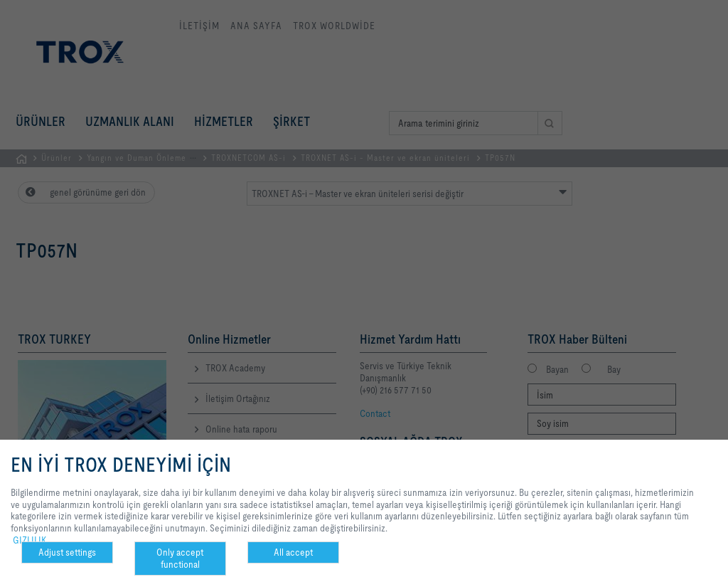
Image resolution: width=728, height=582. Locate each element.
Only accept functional (180, 558)
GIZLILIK (30, 540)
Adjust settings (67, 552)
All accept (293, 552)
